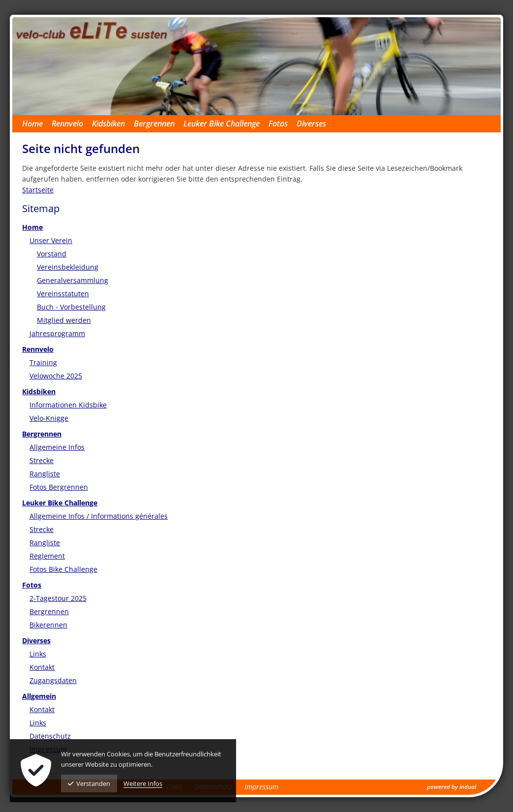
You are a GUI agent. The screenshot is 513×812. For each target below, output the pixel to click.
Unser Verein (51, 240)
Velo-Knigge (49, 418)
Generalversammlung (73, 280)
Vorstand (52, 254)
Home (32, 227)
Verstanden (89, 783)
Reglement (47, 556)
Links (38, 654)
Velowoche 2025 (56, 376)
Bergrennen (42, 434)
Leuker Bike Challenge (60, 503)
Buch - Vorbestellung (71, 307)
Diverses (36, 640)
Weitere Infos (143, 783)
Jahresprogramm (57, 333)
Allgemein (39, 696)
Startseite (38, 190)
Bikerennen (48, 625)
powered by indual (452, 787)
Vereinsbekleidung (68, 267)
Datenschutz (50, 736)
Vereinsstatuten (63, 294)
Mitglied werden (64, 320)
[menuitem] (37, 124)
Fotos (32, 585)
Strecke (42, 460)
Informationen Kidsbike (68, 405)
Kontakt (42, 667)
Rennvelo (38, 349)
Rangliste (45, 474)
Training (43, 362)
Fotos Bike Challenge (63, 569)
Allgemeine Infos (57, 447)
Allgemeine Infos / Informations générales (99, 516)
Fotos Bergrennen (59, 487)
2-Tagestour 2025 (58, 598)
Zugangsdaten (53, 680)
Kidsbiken (39, 391)
